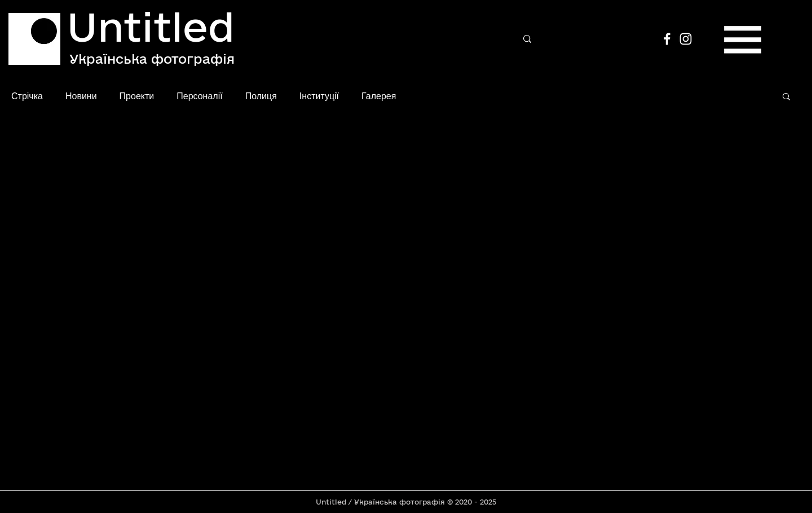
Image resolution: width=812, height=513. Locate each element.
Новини (81, 96)
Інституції (319, 96)
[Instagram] (686, 39)
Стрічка (27, 96)
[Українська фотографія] (152, 59)
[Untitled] (153, 27)
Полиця (261, 96)
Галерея (379, 96)
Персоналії (199, 96)
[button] (743, 39)
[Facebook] (667, 39)
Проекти (137, 96)
